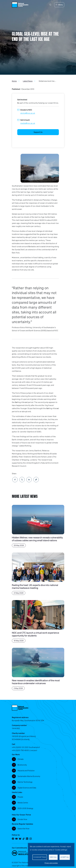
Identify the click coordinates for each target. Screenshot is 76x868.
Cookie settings (40, 857)
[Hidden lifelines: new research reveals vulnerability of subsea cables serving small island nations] (38, 526)
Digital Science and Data (27, 788)
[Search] (50, 5)
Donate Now (22, 819)
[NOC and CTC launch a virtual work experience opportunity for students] (38, 621)
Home (14, 81)
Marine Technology (25, 782)
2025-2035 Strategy (25, 808)
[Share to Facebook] (15, 480)
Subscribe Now (23, 829)
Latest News (28, 81)
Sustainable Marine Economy (29, 776)
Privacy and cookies (51, 863)
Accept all (65, 857)
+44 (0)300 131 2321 (20, 747)
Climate (21, 759)
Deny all (53, 857)
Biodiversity (22, 765)
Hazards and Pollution (26, 771)
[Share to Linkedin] (29, 480)
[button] (36, 480)
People (20, 797)
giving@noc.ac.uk (28, 113)
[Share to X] (22, 480)
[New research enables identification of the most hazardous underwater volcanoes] (38, 669)
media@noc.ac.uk (28, 123)
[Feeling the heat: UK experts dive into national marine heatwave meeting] (38, 574)
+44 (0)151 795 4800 (20, 750)
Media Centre (23, 803)
